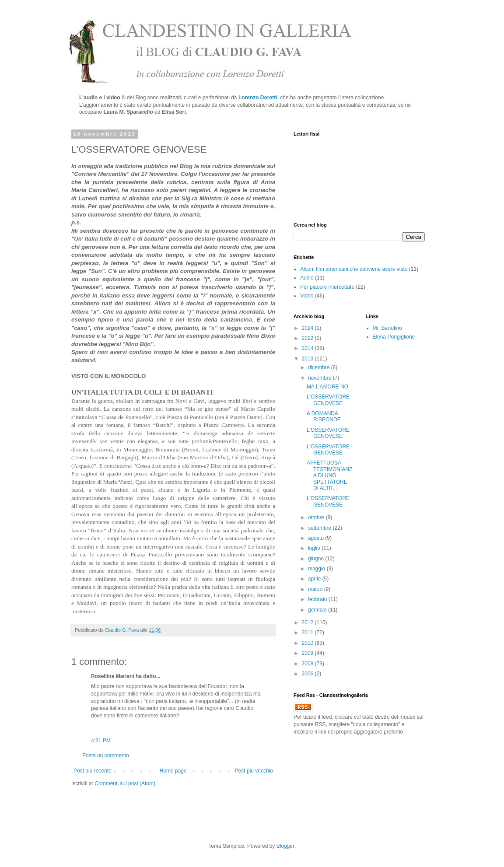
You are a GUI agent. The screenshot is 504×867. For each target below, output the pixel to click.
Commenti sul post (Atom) (125, 783)
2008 (308, 664)
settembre (320, 528)
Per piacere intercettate (327, 287)
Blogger (285, 846)
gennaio (318, 610)
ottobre (317, 517)
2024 (308, 328)
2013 (308, 359)
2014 (308, 348)
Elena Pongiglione (394, 337)
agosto (317, 538)
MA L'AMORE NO (327, 387)
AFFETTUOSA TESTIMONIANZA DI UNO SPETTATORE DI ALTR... (329, 475)
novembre (320, 378)
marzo (316, 589)
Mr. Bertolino (387, 328)
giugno (317, 559)
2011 (308, 633)
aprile (315, 579)
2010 (308, 643)
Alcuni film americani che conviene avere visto (354, 269)
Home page (173, 771)
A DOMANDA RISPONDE (324, 416)
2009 (308, 653)
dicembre (320, 367)
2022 (308, 338)
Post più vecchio (254, 771)
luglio (315, 548)
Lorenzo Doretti (258, 98)
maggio (317, 569)
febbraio (318, 599)
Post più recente (93, 771)
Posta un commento (106, 755)
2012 (308, 622)
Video (307, 296)
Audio (307, 278)
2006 (308, 674)
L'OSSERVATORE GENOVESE (328, 400)
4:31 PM (101, 741)
